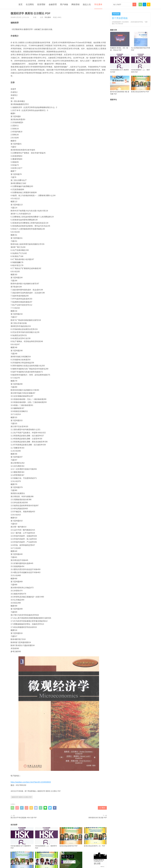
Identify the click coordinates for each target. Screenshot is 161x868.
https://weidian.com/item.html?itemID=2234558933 (31, 782)
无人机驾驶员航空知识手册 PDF (141, 41)
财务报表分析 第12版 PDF (98, 818)
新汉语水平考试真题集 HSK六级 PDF (24, 818)
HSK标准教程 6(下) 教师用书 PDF (22, 838)
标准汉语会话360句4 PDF (71, 837)
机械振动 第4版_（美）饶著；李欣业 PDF (120, 41)
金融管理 (53, 4)
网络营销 (75, 4)
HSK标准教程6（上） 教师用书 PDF (47, 838)
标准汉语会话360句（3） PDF (95, 837)
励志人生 (87, 4)
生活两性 (30, 4)
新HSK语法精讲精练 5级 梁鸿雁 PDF (120, 85)
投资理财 (41, 4)
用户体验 (64, 4)
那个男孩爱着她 (30, 791)
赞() (102, 808)
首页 (20, 4)
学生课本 (98, 4)
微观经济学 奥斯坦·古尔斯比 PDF (49, 791)
